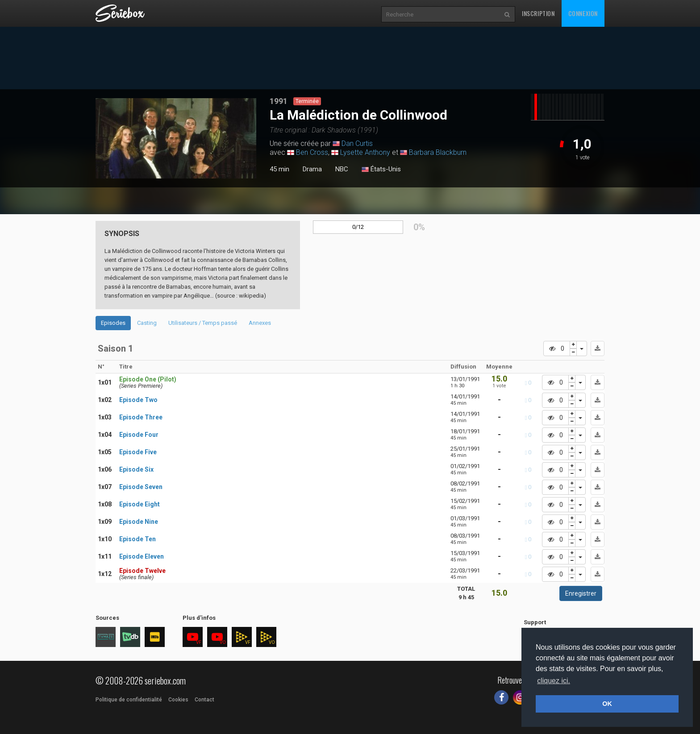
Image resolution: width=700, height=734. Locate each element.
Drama (312, 169)
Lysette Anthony (365, 152)
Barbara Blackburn (438, 152)
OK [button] (607, 704)
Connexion (583, 13)
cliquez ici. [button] (554, 681)
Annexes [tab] (260, 323)
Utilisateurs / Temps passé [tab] (203, 323)
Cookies (178, 700)
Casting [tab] (147, 323)
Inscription (538, 13)
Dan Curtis (357, 143)
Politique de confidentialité (129, 700)
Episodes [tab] (113, 323)
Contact (204, 700)
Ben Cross (312, 152)
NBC (342, 169)
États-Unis (381, 170)
